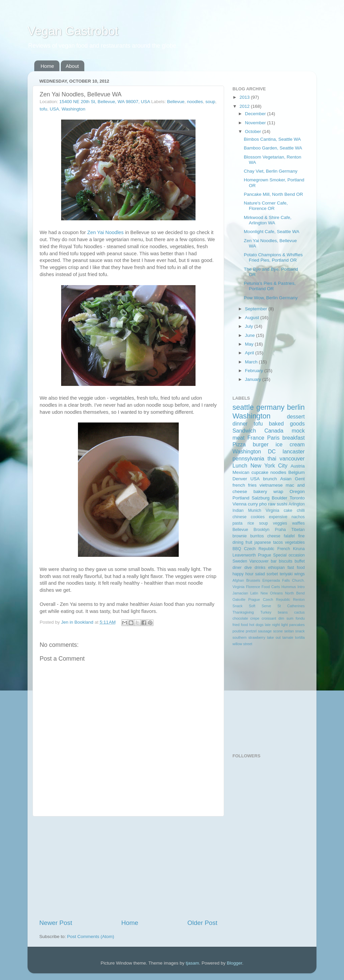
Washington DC (254, 451)
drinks (260, 568)
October (254, 131)
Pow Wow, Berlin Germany (271, 298)
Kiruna (299, 549)
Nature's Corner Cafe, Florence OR (266, 206)
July (250, 326)
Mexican (241, 472)
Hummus (289, 587)
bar (274, 561)
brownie (240, 536)
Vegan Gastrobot (73, 31)
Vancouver (259, 561)
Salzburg (261, 498)
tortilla (300, 637)
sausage (265, 631)
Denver (240, 479)
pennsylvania (248, 458)
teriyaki (286, 574)
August (253, 318)
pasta (238, 523)
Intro (301, 587)
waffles (298, 523)
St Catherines (291, 606)
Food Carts (271, 587)
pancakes (297, 625)
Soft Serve (260, 606)
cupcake (260, 472)
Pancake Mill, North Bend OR (273, 194)
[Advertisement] (128, 867)
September (257, 309)
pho (263, 504)
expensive (278, 517)
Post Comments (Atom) (91, 937)
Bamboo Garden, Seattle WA (273, 148)
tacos (278, 542)
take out (274, 637)
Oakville (239, 599)
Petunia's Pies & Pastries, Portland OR (270, 286)
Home (47, 66)
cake (288, 510)
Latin (254, 593)
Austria (298, 466)
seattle (243, 407)
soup (210, 102)
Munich (254, 510)
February (255, 371)
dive (248, 568)
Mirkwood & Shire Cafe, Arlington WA (268, 220)
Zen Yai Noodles (105, 232)
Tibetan (298, 530)
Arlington (297, 504)
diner (237, 568)
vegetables (295, 542)
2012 (245, 106)
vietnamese (271, 485)
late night (272, 625)
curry (253, 504)
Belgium (296, 472)
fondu (300, 618)
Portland (241, 498)
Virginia (272, 510)
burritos (257, 536)
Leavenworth (244, 555)
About (72, 66)
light (285, 625)
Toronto (297, 498)
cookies (258, 517)
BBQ (237, 549)
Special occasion (289, 555)
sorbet (272, 574)
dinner (240, 424)
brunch (270, 479)
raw (272, 504)
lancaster (294, 451)
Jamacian (240, 593)
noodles (195, 102)
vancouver (292, 458)
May (250, 344)
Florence (253, 587)
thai (272, 458)
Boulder (280, 498)
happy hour (243, 574)
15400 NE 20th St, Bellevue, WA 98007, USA (105, 102)
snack (300, 631)
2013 (245, 97)
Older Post (202, 923)
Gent (300, 479)
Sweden (240, 561)
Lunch (240, 465)
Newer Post (56, 923)
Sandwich (244, 431)
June (250, 335)
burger (261, 444)
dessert (296, 416)
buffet (300, 561)
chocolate (240, 618)
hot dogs (256, 625)
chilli (301, 510)
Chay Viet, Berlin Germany (271, 171)
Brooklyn (262, 530)
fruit (249, 542)
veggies (280, 523)
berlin (296, 407)
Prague (265, 555)
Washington (73, 109)
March (252, 362)
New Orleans (271, 593)
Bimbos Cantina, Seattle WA (272, 139)
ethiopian (276, 568)
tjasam (192, 963)
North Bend (295, 593)
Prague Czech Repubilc (269, 599)
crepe (255, 618)
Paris (273, 438)
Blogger (234, 963)
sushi (282, 504)
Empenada (271, 580)
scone (278, 631)
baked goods (287, 424)
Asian (286, 479)
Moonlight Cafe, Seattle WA (272, 232)
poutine (238, 631)
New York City (269, 465)
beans (283, 612)
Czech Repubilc (259, 549)
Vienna (240, 504)
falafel (289, 536)
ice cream (290, 444)
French (284, 549)
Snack (238, 606)
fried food (240, 625)
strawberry (257, 637)
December (256, 114)
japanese (263, 542)
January (254, 379)
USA (54, 109)
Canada (274, 431)
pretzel (251, 631)
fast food (296, 568)
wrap (278, 492)
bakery (260, 492)
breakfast (293, 438)
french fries (245, 485)
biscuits (286, 561)
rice (251, 523)
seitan (289, 631)
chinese (240, 517)
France (256, 438)
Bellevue (176, 102)
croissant (269, 618)
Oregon (297, 492)
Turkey (266, 612)
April (250, 353)
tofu (44, 109)
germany (270, 407)
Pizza (239, 444)
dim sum (286, 618)
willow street (242, 644)
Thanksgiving (243, 612)
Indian (238, 510)
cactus (299, 612)
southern (240, 637)
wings (299, 574)
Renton (299, 599)
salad (260, 574)
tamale (288, 637)
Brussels (253, 580)
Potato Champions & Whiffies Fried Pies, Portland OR (273, 257)
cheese (274, 536)
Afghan (238, 580)
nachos (298, 517)
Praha (280, 530)
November (256, 123)
